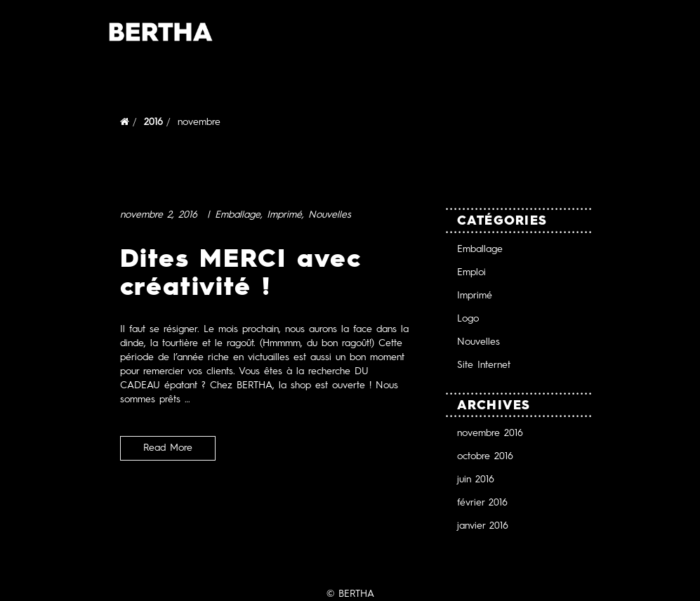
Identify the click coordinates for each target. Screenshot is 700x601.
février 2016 (482, 502)
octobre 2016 (485, 456)
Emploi (471, 272)
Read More (168, 448)
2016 (153, 122)
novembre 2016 (490, 433)
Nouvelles (330, 214)
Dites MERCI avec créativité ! (241, 272)
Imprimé (284, 214)
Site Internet (484, 365)
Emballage (238, 214)
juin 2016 (476, 479)
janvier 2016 (483, 526)
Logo (468, 318)
